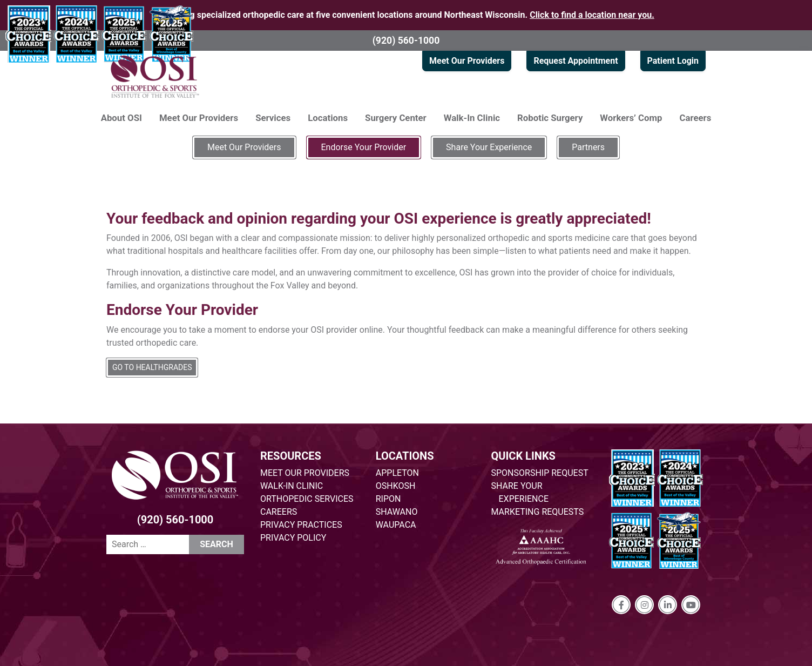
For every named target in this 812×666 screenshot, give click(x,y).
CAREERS (279, 512)
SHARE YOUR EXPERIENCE (520, 492)
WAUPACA (396, 525)
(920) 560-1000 (406, 41)
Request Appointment (576, 61)
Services (273, 118)
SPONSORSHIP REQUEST (540, 473)
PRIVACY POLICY (293, 538)
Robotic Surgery (550, 118)
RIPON (388, 499)
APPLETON (397, 473)
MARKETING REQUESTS (538, 512)
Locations (328, 118)
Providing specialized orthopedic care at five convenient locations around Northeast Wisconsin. (406, 15)
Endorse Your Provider (364, 147)
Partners (588, 147)
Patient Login (673, 61)
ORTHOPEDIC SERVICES (307, 499)
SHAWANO (397, 512)
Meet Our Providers (467, 61)
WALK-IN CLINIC (292, 486)
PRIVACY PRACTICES (301, 525)
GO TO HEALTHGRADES (152, 367)
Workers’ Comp (631, 118)
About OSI (121, 118)
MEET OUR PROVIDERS (305, 473)
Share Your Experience (489, 147)
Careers (696, 118)
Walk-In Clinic (472, 118)
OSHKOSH (396, 486)
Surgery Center (396, 118)
